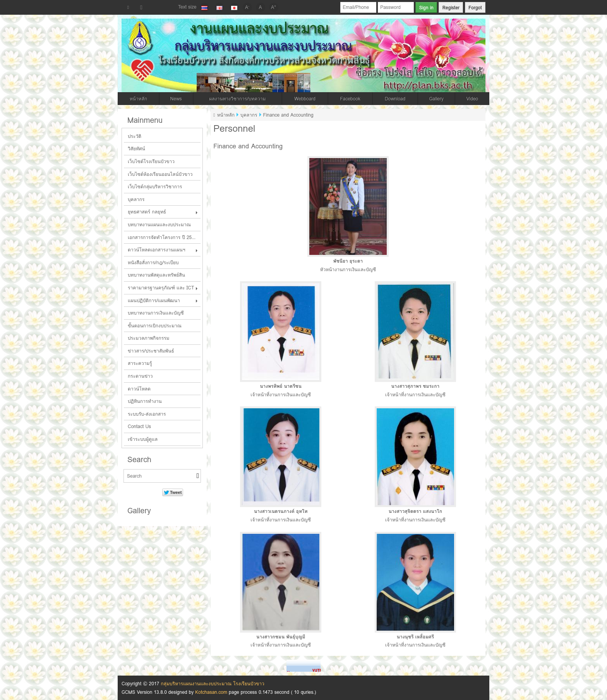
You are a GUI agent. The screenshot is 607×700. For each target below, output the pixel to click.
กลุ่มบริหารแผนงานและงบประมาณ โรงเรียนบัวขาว (212, 684)
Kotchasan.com (211, 692)
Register (451, 8)
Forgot (475, 8)
